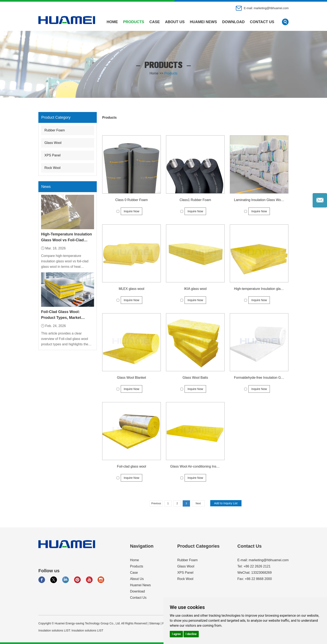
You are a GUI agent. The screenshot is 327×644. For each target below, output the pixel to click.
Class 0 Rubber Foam (132, 200)
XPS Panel (52, 155)
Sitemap (154, 623)
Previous (156, 503)
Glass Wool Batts (195, 378)
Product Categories (198, 546)
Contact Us (262, 22)
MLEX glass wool (131, 289)
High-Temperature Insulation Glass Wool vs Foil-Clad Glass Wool (67, 238)
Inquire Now (131, 211)
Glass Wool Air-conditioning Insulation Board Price (195, 466)
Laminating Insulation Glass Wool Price (259, 200)
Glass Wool (53, 143)
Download (233, 22)
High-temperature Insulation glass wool (259, 289)
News (46, 187)
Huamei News (203, 22)
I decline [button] (191, 634)
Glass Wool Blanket (131, 378)
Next (198, 503)
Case (155, 22)
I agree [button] (176, 634)
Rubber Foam (55, 130)
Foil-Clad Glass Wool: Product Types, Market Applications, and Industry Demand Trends (65, 315)
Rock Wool (52, 168)
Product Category (56, 117)
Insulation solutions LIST (87, 630)
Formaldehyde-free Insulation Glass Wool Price (259, 378)
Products (134, 22)
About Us (175, 22)
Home (112, 22)
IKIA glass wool (195, 289)
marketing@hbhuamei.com (271, 8)
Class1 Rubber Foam (195, 200)
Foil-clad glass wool (132, 466)
